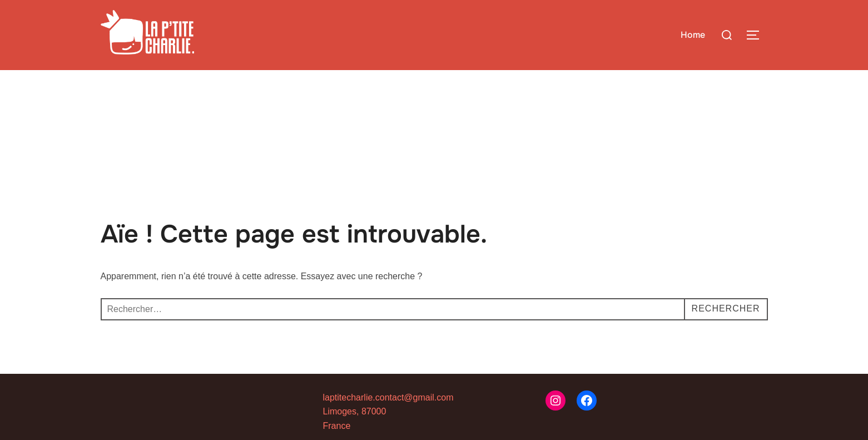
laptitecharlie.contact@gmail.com (388, 397)
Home (693, 35)
